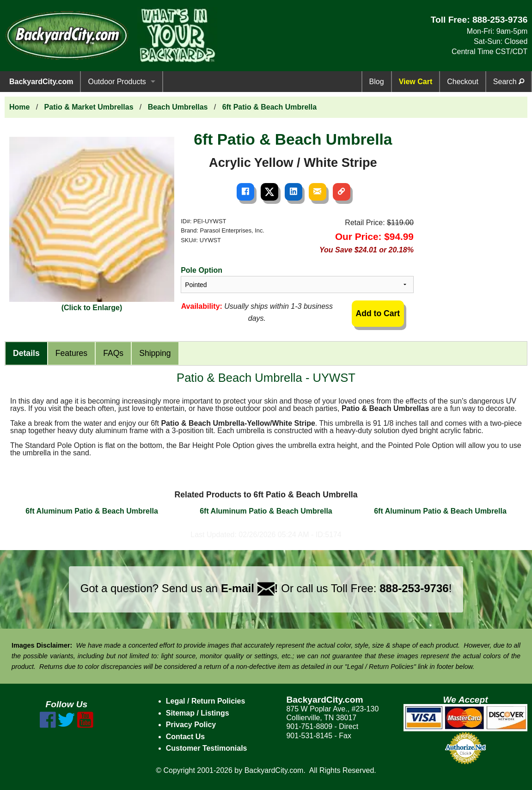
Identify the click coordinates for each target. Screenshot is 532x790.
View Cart (416, 82)
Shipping (155, 353)
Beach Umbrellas (178, 107)
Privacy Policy (191, 725)
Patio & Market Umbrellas (89, 107)
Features (71, 353)
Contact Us (185, 737)
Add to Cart (378, 313)
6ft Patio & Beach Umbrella (270, 107)
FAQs (113, 353)
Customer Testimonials (207, 748)
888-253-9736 (500, 20)
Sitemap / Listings (198, 713)
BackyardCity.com (41, 82)
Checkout (463, 82)
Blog (377, 82)
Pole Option (202, 270)
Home (19, 107)
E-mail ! (250, 588)
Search (509, 82)
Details (26, 353)
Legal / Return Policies (206, 701)
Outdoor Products (117, 82)
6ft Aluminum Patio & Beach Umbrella (92, 511)
